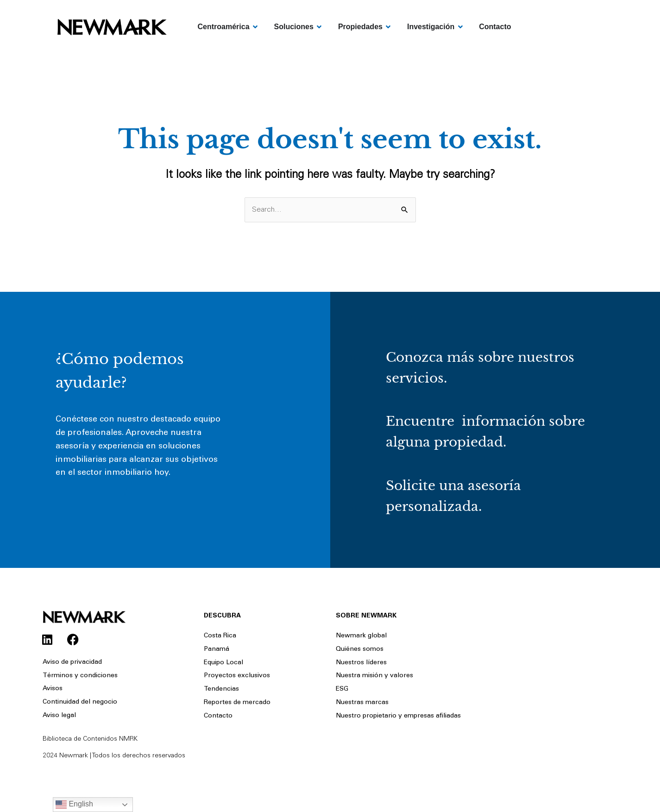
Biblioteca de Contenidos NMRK (90, 739)
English (74, 805)
